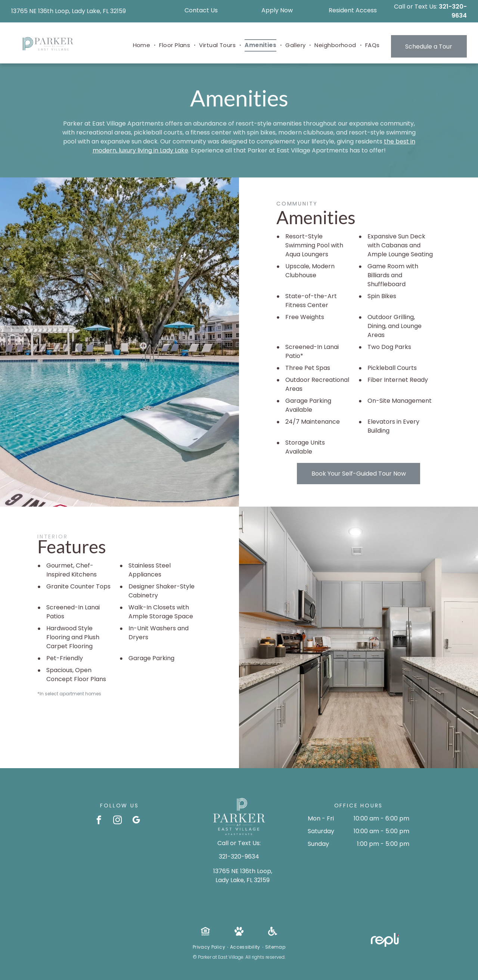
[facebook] (99, 821)
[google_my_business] (136, 821)
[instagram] (117, 821)
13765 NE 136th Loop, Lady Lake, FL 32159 (69, 11)
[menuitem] (142, 45)
